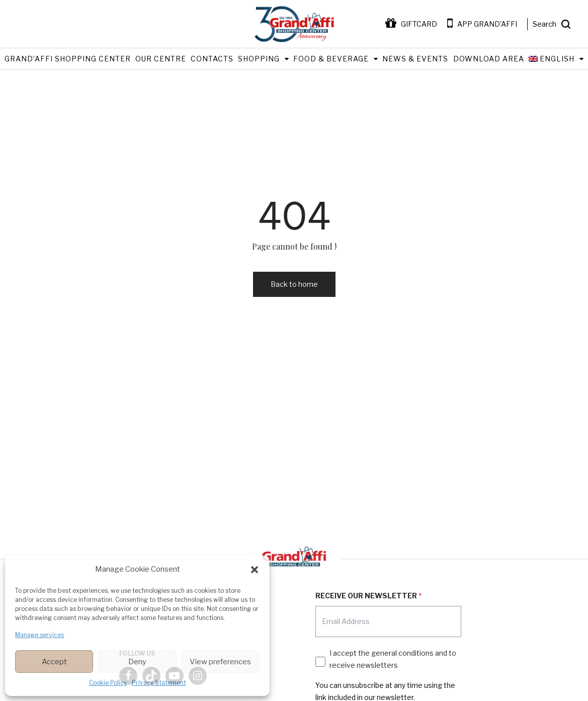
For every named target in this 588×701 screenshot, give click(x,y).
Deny (137, 662)
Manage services (39, 635)
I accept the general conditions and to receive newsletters (393, 659)
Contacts (212, 59)
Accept (54, 662)
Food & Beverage (331, 59)
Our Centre (161, 59)
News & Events (415, 59)
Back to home (294, 284)
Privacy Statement (159, 683)
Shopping (259, 59)
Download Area (489, 59)
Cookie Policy (108, 683)
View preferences (220, 662)
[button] (255, 570)
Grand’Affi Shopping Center (68, 59)
